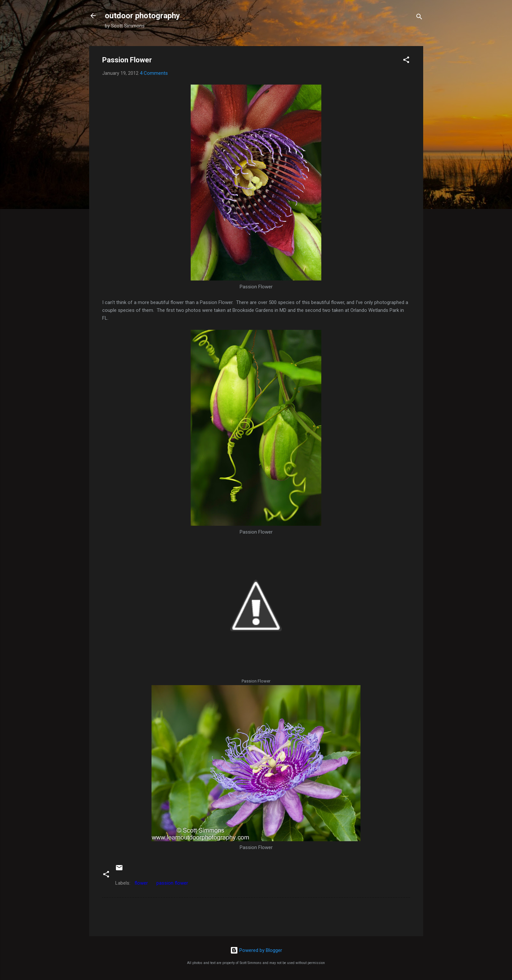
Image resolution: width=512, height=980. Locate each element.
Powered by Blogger (256, 950)
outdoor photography (142, 16)
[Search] (419, 18)
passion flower (172, 883)
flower (141, 883)
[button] (406, 61)
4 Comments (154, 73)
